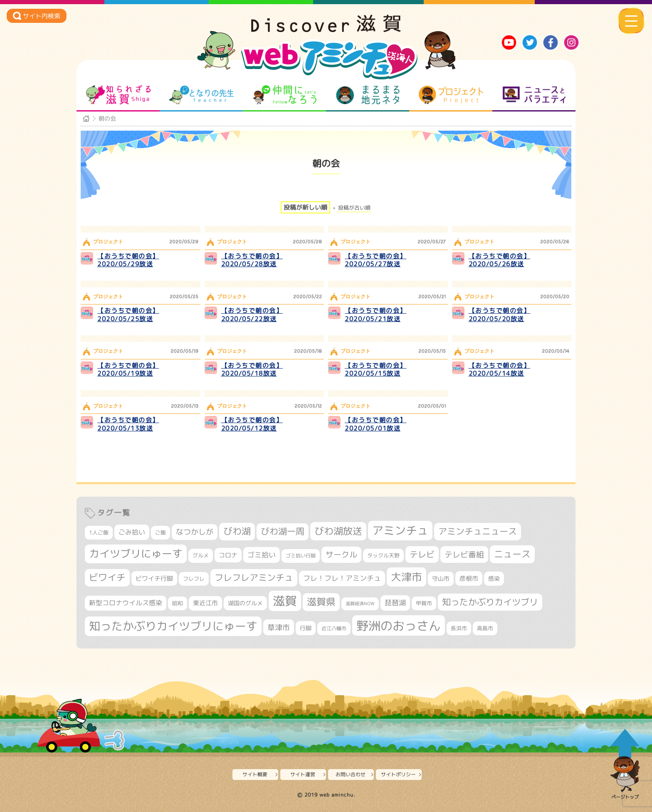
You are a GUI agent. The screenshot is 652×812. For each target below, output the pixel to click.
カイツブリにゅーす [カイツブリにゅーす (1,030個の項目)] (136, 553)
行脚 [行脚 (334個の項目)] (306, 628)
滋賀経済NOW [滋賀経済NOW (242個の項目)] (360, 604)
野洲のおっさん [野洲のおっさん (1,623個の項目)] (399, 625)
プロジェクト (451, 95)
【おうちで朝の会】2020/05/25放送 (128, 315)
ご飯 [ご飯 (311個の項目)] (161, 532)
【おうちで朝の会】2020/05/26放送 (500, 260)
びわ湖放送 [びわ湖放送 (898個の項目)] (338, 531)
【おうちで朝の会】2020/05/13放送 (128, 424)
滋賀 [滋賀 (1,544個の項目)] (285, 601)
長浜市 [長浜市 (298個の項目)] (459, 628)
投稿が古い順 (354, 208)
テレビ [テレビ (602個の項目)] (422, 554)
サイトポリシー (398, 774)
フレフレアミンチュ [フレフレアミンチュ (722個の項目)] (254, 577)
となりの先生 (201, 95)
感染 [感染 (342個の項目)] (494, 579)
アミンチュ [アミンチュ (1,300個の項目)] (400, 530)
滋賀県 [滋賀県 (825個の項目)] (321, 602)
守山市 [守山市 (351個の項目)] (441, 579)
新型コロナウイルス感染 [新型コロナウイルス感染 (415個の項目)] (126, 603)
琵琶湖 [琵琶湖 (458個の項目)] (395, 603)
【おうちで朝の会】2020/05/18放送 (252, 370)
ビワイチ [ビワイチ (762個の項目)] (107, 577)
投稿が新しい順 (305, 207)
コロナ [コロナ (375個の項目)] (228, 555)
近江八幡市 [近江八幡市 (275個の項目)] (334, 628)
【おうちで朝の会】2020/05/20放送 (500, 315)
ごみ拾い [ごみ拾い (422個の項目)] (132, 532)
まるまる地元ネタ (368, 95)
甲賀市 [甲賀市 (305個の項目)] (424, 603)
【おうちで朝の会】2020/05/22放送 (252, 315)
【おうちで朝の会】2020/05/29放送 (128, 260)
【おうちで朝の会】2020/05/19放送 (128, 370)
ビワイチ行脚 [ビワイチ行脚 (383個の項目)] (154, 578)
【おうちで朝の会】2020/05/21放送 (376, 315)
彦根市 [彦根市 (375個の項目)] (469, 578)
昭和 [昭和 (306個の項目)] (178, 603)
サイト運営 (303, 774)
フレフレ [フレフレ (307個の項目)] (194, 579)
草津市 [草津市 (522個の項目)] (279, 627)
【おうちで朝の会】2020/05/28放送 (252, 260)
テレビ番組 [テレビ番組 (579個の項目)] (464, 554)
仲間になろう (285, 95)
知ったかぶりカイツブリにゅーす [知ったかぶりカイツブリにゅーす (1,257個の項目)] (173, 626)
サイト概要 (255, 774)
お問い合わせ (351, 774)
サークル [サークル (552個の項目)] (341, 555)
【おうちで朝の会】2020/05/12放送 (252, 424)
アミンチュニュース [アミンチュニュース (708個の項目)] (478, 531)
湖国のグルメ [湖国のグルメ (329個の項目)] (245, 603)
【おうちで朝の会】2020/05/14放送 (500, 370)
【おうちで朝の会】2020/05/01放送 (376, 424)
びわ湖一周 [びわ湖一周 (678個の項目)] (283, 531)
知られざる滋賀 (118, 95)
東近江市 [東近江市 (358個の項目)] (205, 603)
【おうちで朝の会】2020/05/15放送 (376, 370)
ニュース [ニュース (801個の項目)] (512, 554)
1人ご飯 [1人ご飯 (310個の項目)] (99, 532)
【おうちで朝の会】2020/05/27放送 (376, 260)
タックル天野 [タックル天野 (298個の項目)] (383, 555)
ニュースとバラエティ (534, 95)
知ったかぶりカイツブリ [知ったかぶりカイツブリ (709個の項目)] (490, 602)
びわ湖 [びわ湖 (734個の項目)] (237, 531)
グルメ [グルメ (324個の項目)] (201, 555)
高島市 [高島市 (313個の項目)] (485, 628)
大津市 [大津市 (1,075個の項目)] (406, 577)
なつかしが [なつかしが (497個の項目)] (195, 532)
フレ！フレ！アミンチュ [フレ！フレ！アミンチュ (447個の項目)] (342, 578)
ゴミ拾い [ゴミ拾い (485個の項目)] (262, 555)
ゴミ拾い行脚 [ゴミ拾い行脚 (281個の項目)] (301, 556)
